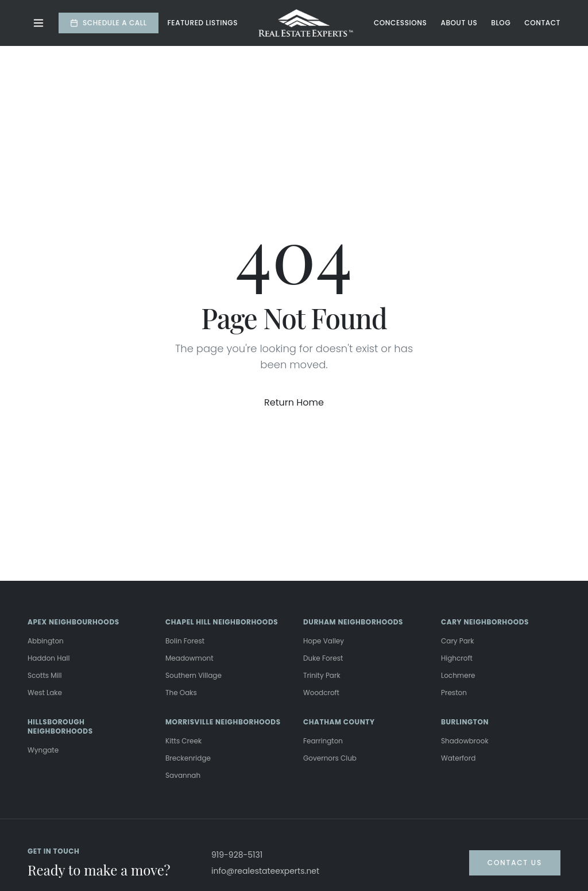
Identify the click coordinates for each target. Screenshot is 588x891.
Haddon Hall (49, 658)
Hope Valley (324, 641)
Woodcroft (321, 693)
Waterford (458, 758)
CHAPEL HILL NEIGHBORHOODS (222, 622)
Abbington (46, 641)
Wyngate (43, 750)
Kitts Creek (183, 741)
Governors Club (330, 758)
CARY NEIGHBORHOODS (485, 622)
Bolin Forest (185, 641)
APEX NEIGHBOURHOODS (73, 622)
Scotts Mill (45, 675)
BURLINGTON (465, 722)
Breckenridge (188, 758)
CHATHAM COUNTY (339, 722)
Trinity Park (322, 675)
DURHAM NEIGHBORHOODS (353, 622)
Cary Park (458, 641)
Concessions (400, 23)
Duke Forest (323, 658)
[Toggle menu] (38, 23)
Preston (454, 693)
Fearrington (323, 741)
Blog (501, 23)
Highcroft (457, 658)
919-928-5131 (237, 855)
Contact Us (515, 863)
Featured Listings (203, 23)
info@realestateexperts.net (265, 871)
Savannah (183, 775)
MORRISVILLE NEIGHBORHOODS (223, 722)
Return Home (294, 402)
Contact (542, 23)
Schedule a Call (109, 23)
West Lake (45, 693)
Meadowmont (189, 658)
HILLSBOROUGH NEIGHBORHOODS (60, 726)
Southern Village (194, 675)
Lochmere (458, 675)
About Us (459, 23)
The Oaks (181, 693)
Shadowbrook (465, 741)
